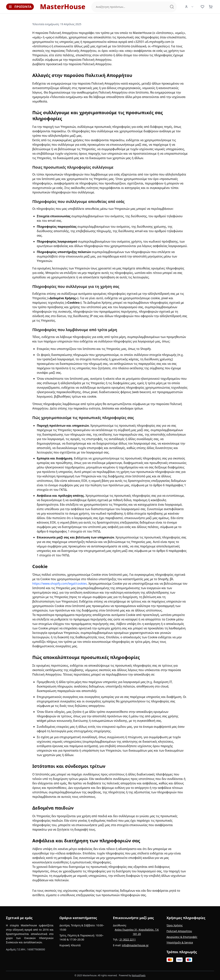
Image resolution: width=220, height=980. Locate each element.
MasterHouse (63, 7)
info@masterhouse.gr (135, 945)
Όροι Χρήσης (175, 925)
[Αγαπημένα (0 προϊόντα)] (202, 7)
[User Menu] (189, 7)
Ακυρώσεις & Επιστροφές (182, 937)
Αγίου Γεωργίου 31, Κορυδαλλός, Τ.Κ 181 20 (137, 932)
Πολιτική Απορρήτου (179, 931)
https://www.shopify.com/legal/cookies (60, 584)
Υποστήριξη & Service (180, 942)
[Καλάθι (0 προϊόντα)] (211, 7)
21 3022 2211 (127, 939)
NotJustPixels (139, 975)
